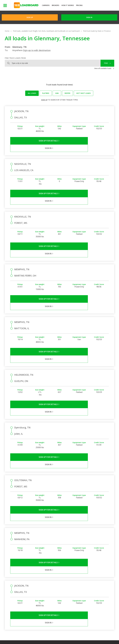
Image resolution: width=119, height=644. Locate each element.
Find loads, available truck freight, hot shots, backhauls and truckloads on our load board (46, 31)
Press (62, 589)
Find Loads (95, 582)
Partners (63, 585)
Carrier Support (81, 585)
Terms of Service (18, 637)
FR (100, 637)
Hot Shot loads (83, 93)
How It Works (68, 5)
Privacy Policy (34, 637)
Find (106, 63)
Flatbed (46, 93)
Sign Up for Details (35, 141)
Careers (69, 637)
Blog (61, 592)
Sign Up (30, 17)
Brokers (55, 5)
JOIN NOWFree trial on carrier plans (101, 6)
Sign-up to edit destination (37, 50)
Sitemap (92, 637)
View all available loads (103, 68)
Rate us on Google (21, 639)
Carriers (46, 5)
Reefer (67, 93)
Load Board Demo (98, 592)
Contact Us (80, 637)
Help (60, 637)
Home (7, 31)
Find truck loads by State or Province (97, 31)
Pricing (79, 5)
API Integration (49, 637)
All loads (32, 93)
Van (57, 93)
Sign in (89, 17)
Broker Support (81, 589)
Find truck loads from (15, 58)
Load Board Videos (83, 592)
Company (63, 582)
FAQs (77, 582)
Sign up (44, 100)
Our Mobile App (97, 589)
